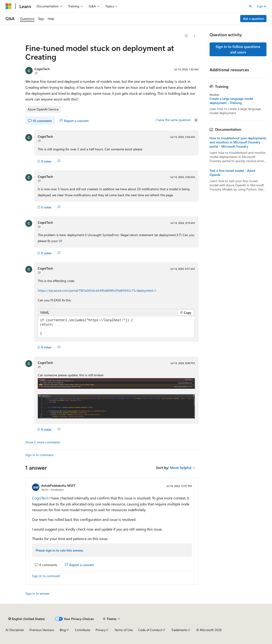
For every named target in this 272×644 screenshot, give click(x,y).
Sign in (262, 6)
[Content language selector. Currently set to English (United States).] (27, 619)
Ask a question (253, 19)
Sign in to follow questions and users (238, 49)
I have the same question (173, 120)
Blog (63, 630)
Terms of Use (124, 630)
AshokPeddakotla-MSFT (58, 485)
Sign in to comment (39, 455)
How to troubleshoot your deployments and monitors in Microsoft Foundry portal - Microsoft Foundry (238, 142)
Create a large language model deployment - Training (231, 101)
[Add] (186, 36)
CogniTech (42, 69)
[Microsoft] (9, 6)
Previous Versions (42, 630)
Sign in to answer (38, 593)
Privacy (101, 630)
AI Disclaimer (15, 630)
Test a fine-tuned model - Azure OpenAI (232, 173)
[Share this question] (194, 36)
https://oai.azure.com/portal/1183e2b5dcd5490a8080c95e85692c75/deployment (96, 290)
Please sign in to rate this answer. (60, 550)
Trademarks (179, 630)
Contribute (82, 630)
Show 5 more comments (43, 442)
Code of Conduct (150, 630)
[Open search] (250, 6)
